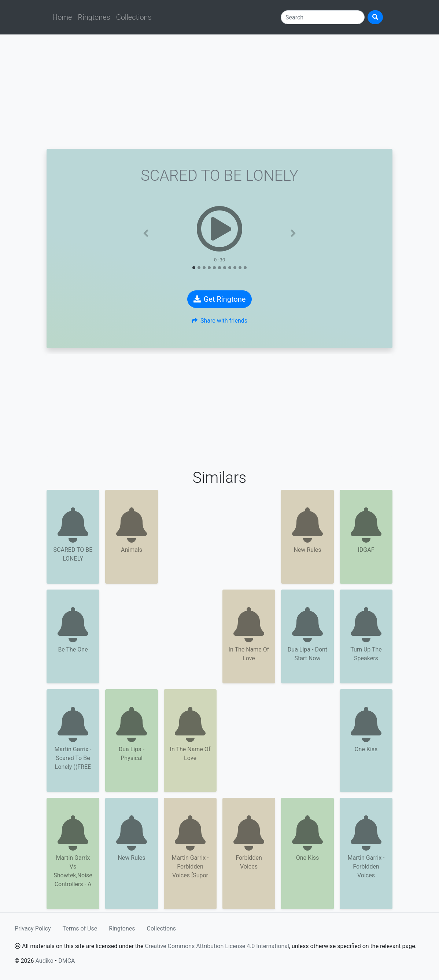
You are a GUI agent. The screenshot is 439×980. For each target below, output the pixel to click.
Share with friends (219, 321)
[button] (146, 233)
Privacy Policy (33, 928)
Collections (134, 17)
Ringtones (94, 17)
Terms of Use (80, 928)
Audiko (44, 961)
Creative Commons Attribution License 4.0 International (217, 946)
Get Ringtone (220, 299)
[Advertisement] (219, 92)
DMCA (67, 961)
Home (62, 17)
